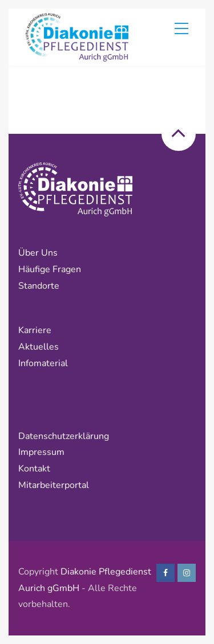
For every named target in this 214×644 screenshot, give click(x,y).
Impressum (41, 452)
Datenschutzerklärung (65, 436)
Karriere (35, 330)
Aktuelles (39, 347)
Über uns (38, 253)
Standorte (39, 286)
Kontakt (34, 469)
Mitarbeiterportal (54, 485)
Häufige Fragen (50, 269)
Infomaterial (43, 363)
